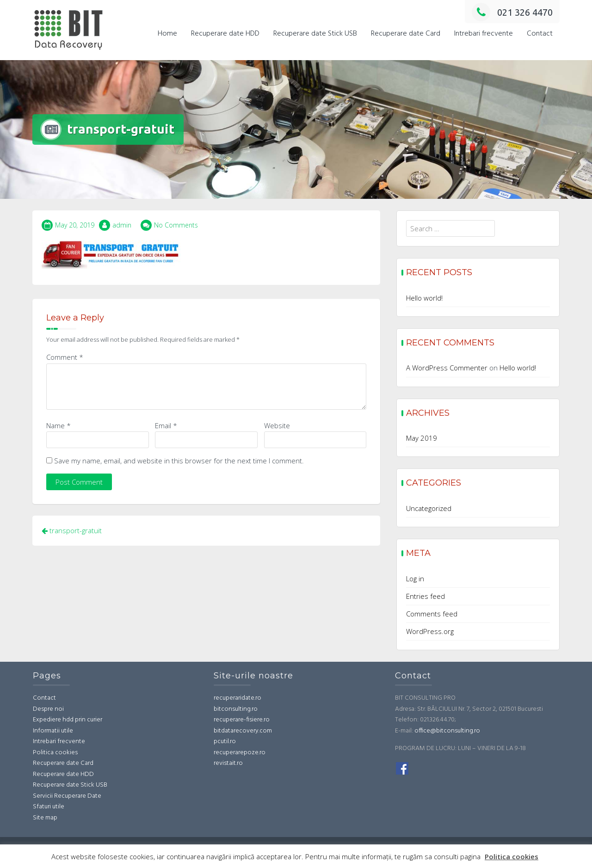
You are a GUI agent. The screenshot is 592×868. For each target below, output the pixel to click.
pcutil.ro (225, 742)
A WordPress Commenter (447, 368)
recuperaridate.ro (237, 698)
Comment (65, 357)
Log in (415, 579)
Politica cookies (55, 753)
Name (59, 425)
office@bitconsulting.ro (447, 731)
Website (277, 425)
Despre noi (48, 709)
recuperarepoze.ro (240, 753)
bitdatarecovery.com (243, 731)
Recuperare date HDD (225, 34)
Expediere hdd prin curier (68, 720)
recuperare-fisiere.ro (242, 720)
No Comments (176, 225)
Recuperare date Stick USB (315, 34)
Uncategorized (429, 508)
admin (122, 225)
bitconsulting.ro (236, 709)
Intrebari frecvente (484, 34)
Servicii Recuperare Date (67, 796)
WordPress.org (430, 631)
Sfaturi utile (49, 807)
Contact (540, 34)
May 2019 (422, 438)
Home (167, 34)
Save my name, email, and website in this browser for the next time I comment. (179, 461)
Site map (45, 818)
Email (166, 425)
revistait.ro (228, 763)
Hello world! (424, 298)
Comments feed (432, 614)
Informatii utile (53, 731)
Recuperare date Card (406, 34)
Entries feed (425, 596)
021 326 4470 (512, 12)
